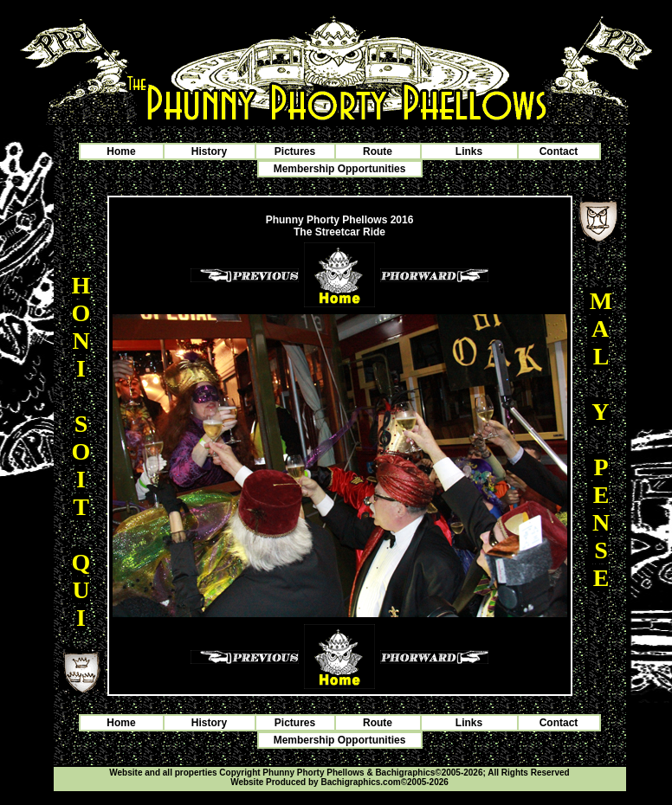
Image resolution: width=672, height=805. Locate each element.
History (209, 151)
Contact (559, 151)
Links (469, 151)
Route (378, 151)
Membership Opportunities (340, 169)
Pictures (295, 151)
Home (121, 151)
